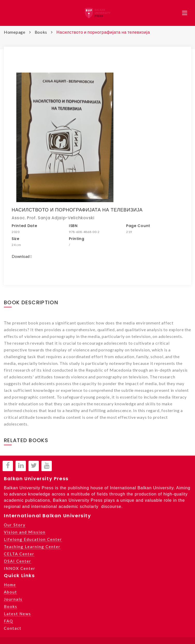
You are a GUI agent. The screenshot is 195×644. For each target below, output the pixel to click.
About (10, 592)
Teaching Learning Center (32, 547)
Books (41, 32)
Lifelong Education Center (33, 539)
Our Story (15, 525)
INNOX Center (20, 568)
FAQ (9, 621)
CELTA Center (19, 554)
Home (10, 585)
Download (22, 256)
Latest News (17, 614)
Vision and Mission (25, 532)
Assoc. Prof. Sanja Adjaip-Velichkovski (53, 218)
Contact (13, 628)
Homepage (15, 32)
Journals (13, 599)
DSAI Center (18, 561)
